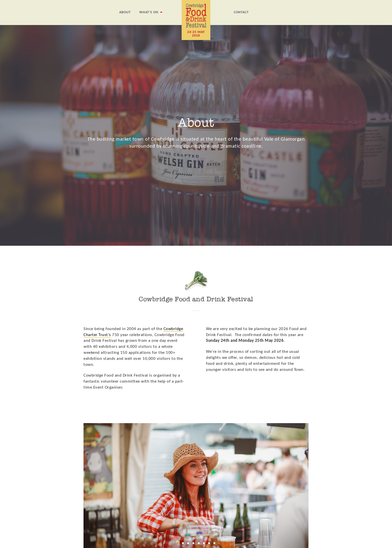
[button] (178, 543)
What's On (149, 12)
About (125, 12)
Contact (241, 12)
